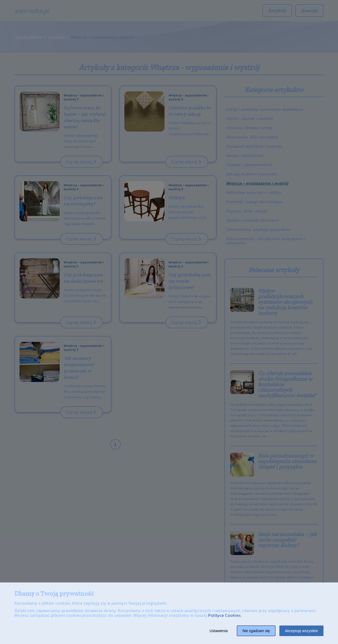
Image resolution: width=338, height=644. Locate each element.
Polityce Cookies (224, 615)
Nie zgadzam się (256, 631)
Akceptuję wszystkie (301, 631)
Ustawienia (219, 631)
